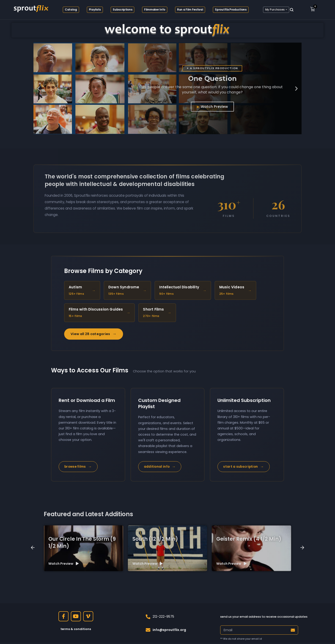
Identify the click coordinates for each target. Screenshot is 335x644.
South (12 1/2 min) (155, 594)
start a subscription (243, 468)
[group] (84, 603)
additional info (160, 468)
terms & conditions (76, 630)
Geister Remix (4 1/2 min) (249, 594)
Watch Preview (214, 107)
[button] (39, 89)
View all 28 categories (94, 335)
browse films (78, 468)
